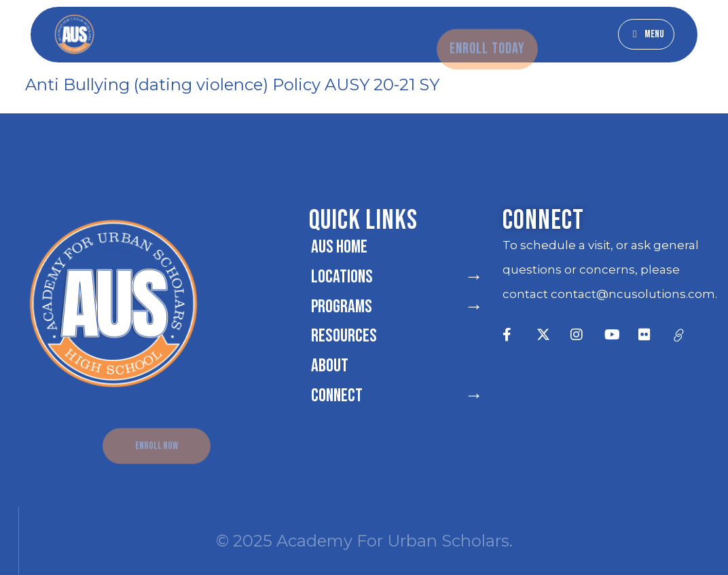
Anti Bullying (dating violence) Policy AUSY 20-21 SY (232, 85)
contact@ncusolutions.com (633, 294)
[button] (646, 34)
